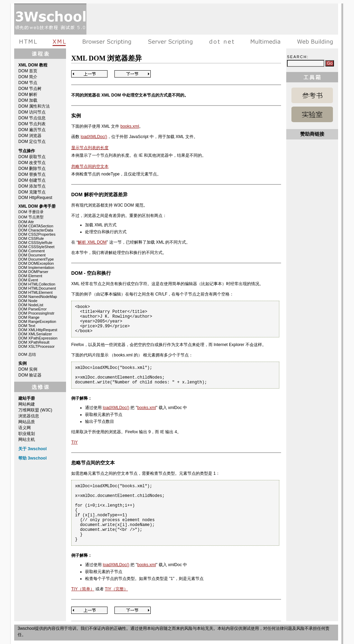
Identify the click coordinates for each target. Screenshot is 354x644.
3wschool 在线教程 (50, 19)
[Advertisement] (212, 19)
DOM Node (28, 301)
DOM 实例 (28, 369)
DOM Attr (26, 222)
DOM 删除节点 (32, 169)
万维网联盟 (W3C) (35, 410)
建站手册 (313, 42)
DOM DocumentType (36, 259)
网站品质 (27, 422)
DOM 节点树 (30, 89)
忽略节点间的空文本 (90, 166)
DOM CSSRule (31, 238)
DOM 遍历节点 (32, 130)
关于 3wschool (32, 449)
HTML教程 (29, 42)
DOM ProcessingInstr (36, 313)
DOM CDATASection (36, 226)
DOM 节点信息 (32, 118)
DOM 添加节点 (32, 186)
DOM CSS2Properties (37, 234)
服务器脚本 (170, 42)
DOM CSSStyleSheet (36, 247)
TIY (74, 442)
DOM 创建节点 (32, 180)
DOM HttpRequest (35, 198)
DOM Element (30, 276)
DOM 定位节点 (32, 142)
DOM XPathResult (34, 342)
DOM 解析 (28, 94)
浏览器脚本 (107, 42)
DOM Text (27, 326)
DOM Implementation (36, 267)
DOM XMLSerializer (35, 334)
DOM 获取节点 (32, 157)
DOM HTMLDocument (37, 288)
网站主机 (27, 439)
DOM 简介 (28, 77)
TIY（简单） (83, 589)
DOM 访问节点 (32, 112)
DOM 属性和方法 (34, 106)
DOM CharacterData (36, 230)
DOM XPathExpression (38, 338)
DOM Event (28, 280)
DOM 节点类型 (31, 217)
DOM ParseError (32, 309)
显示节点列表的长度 (90, 148)
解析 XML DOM (92, 242)
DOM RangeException (37, 321)
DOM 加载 (28, 100)
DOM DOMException (36, 263)
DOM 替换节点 (32, 174)
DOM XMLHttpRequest (38, 330)
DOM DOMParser (33, 272)
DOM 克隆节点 (32, 192)
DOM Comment (31, 251)
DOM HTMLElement (35, 292)
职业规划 (27, 434)
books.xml (130, 126)
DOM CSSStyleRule (35, 243)
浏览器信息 (29, 416)
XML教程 (59, 42)
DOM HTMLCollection (37, 284)
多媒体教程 (265, 42)
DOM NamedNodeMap (38, 297)
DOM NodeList (31, 305)
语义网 (25, 428)
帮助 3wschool (32, 458)
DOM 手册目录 (31, 212)
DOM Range (29, 317)
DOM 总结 (27, 354)
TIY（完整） (116, 589)
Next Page (133, 74)
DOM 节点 (28, 83)
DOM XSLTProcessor (36, 346)
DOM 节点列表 (32, 124)
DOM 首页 (28, 71)
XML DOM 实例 (312, 114)
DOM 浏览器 (30, 136)
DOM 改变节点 (32, 163)
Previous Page (89, 74)
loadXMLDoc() (94, 137)
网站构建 (27, 404)
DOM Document (32, 255)
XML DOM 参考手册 (312, 95)
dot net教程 (222, 42)
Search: (298, 57)
